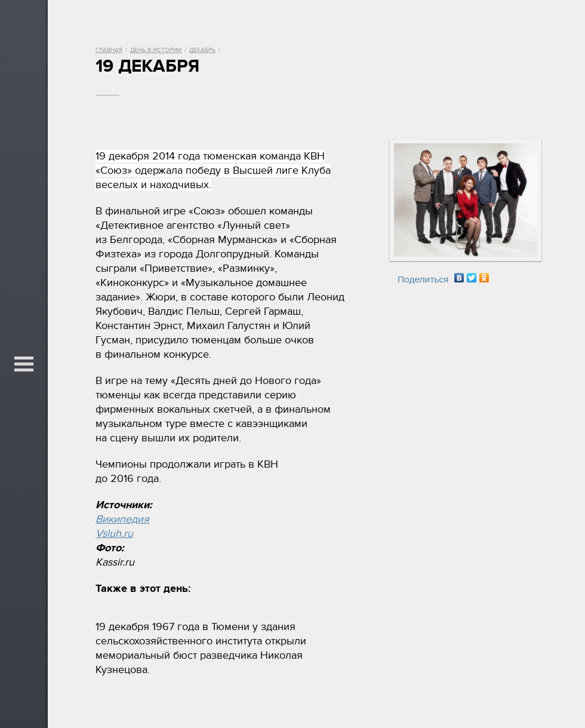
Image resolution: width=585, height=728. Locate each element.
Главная (109, 50)
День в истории (156, 50)
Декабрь (202, 50)
